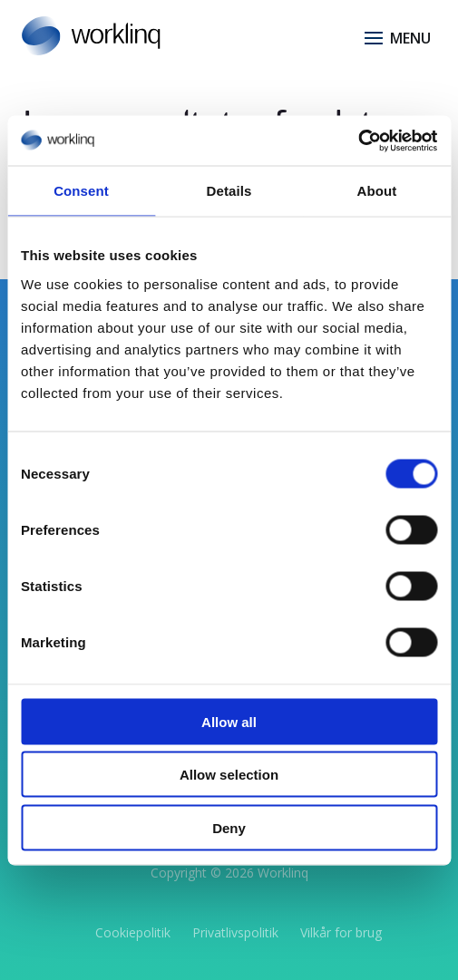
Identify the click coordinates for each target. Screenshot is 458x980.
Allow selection (229, 775)
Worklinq (283, 873)
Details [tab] (229, 191)
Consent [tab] (81, 191)
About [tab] (377, 191)
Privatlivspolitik (235, 932)
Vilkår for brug (341, 932)
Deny (229, 827)
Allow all (229, 721)
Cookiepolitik (133, 932)
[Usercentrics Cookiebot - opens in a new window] (358, 141)
